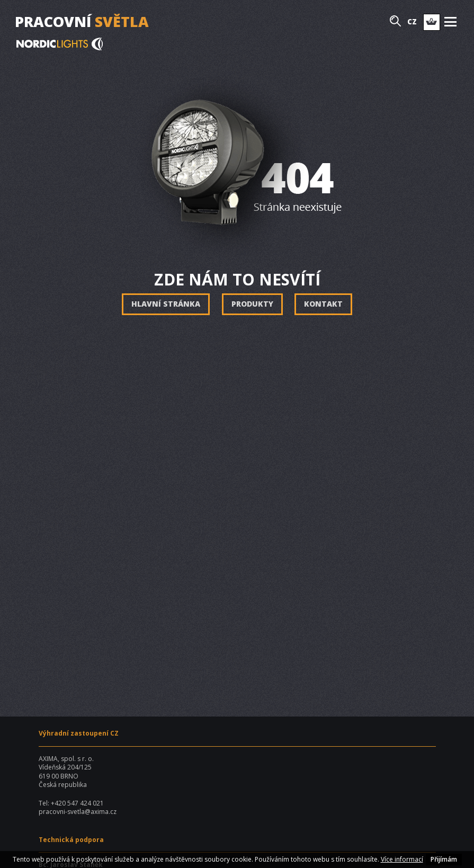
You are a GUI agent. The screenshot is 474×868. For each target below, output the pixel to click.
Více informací (402, 859)
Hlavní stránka (166, 304)
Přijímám (444, 859)
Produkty (252, 304)
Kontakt (323, 304)
